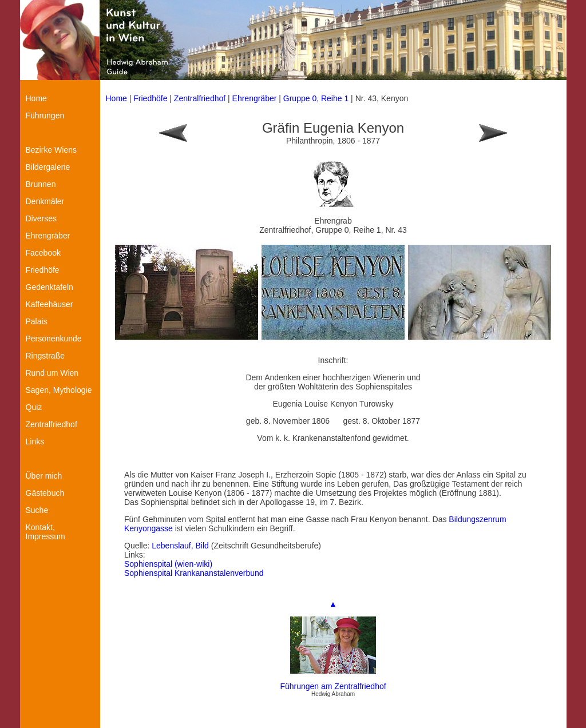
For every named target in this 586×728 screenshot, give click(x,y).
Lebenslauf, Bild (181, 546)
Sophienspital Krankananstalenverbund (194, 573)
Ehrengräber (255, 98)
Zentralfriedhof (200, 98)
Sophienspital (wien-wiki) (168, 564)
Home (116, 98)
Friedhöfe (150, 98)
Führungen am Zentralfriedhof (333, 686)
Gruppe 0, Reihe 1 (317, 98)
